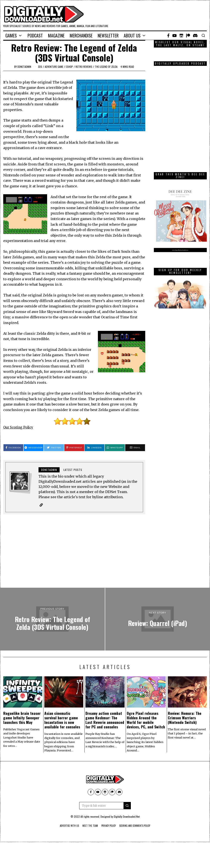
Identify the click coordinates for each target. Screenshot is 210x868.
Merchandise (81, 35)
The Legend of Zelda (106, 67)
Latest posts (73, 470)
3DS (40, 67)
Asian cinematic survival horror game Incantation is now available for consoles (62, 720)
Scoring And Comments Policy (140, 826)
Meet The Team (88, 826)
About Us (132, 35)
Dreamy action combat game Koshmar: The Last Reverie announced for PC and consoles (105, 720)
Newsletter (108, 35)
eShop (69, 67)
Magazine (56, 35)
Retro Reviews (84, 67)
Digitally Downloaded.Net (127, 817)
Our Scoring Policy (19, 427)
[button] (127, 806)
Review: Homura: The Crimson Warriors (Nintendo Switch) (185, 718)
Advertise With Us (64, 826)
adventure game (54, 67)
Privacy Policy (109, 826)
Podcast (35, 35)
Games (11, 35)
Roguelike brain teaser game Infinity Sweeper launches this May (22, 718)
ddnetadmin (24, 67)
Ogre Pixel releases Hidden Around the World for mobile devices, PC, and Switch (146, 720)
